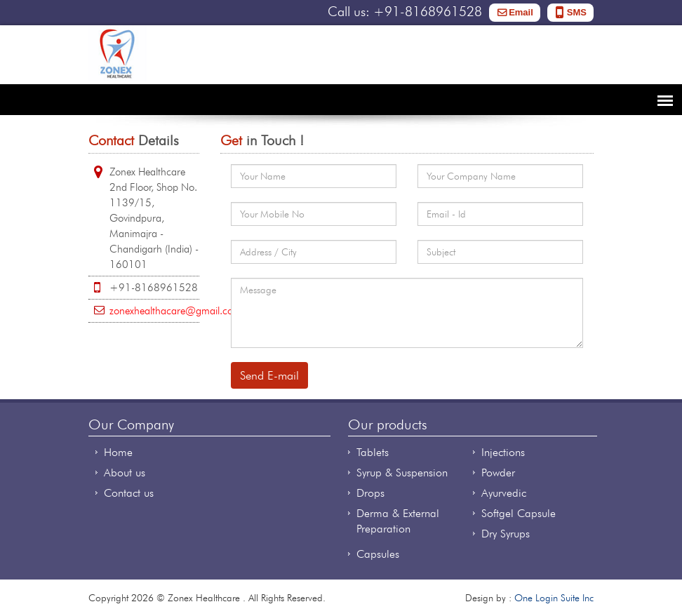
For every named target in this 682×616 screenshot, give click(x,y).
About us (125, 473)
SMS (577, 12)
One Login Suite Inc (554, 598)
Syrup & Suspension (402, 473)
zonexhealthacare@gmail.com (175, 311)
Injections (503, 452)
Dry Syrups (506, 534)
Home (118, 452)
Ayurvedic (504, 493)
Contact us (129, 493)
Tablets (373, 452)
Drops (370, 493)
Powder (498, 473)
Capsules (378, 554)
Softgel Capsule (519, 513)
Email (521, 12)
